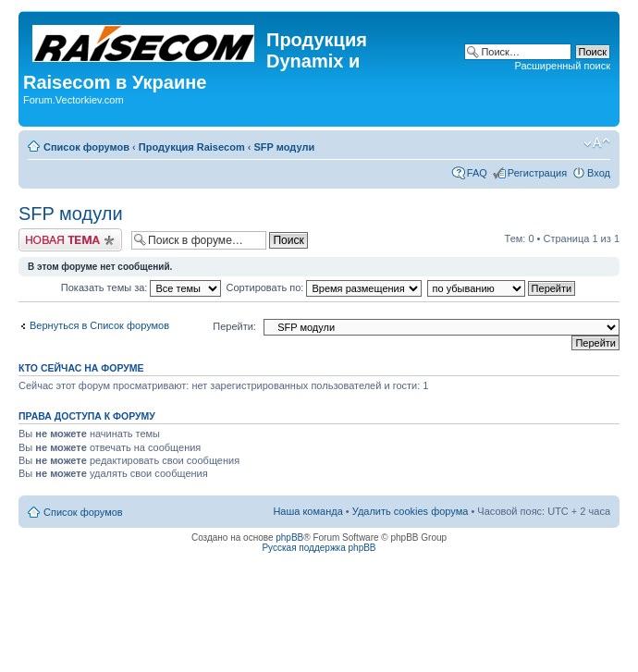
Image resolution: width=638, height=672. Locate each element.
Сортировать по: (325, 287)
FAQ (477, 173)
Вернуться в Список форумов (99, 325)
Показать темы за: (141, 287)
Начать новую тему (70, 240)
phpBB (289, 538)
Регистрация (537, 173)
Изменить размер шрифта (597, 143)
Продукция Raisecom (192, 147)
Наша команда (307, 511)
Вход (599, 173)
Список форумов (86, 147)
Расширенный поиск (562, 66)
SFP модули (284, 147)
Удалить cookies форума (411, 511)
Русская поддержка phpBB (319, 548)
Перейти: (234, 326)
